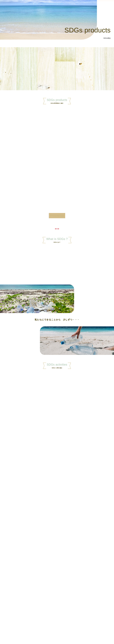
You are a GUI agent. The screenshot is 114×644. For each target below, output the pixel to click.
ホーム (64, 4)
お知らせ (95, 4)
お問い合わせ (106, 4)
